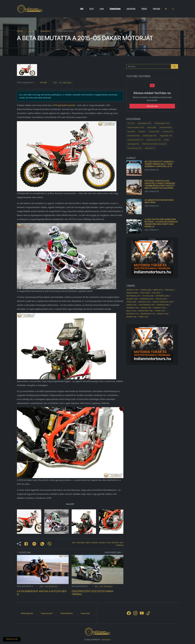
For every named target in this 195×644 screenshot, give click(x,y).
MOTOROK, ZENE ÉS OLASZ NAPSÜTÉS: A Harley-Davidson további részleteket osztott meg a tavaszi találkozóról (160, 184)
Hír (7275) (131, 123)
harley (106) (162, 314)
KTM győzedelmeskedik (64, 105)
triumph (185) (133, 308)
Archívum (131, 9)
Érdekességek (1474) (162, 123)
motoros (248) (162, 296)
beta (88, 543)
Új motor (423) (154, 132)
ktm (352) (156, 293)
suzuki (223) (161, 299)
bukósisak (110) (148, 314)
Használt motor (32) (134, 148)
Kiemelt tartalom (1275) (136, 127)
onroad (43, 82)
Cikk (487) (142, 132)
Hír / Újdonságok (65, 83)
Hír (82, 9)
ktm (109, 543)
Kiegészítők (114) (166, 136)
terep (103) (143, 317)
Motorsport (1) (150, 148)
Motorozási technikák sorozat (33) (154, 144)
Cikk (102, 9)
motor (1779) (132, 290)
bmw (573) (158, 290)
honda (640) (146, 290)
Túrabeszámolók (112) (135, 140)
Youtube (157, 9)
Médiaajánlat (27, 613)
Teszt (92, 9)
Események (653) (166, 127)
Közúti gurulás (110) (153, 140)
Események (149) (133, 136)
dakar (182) (146, 308)
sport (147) (160, 311)
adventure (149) (145, 311)
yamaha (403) (132, 293)
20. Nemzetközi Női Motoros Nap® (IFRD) (159, 201)
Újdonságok (115, 9)
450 (74, 543)
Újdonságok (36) (133, 144)
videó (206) (131, 302)
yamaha (120, 545)
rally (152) (131, 311)
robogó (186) (163, 305)
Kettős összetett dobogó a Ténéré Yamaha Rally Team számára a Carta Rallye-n (159, 164)
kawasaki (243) (147, 299)
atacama (81, 543)
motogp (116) (132, 314)
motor (115, 543)
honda (102, 543)
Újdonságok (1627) (144, 123)
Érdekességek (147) (150, 136)
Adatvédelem (67, 613)
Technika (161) (168, 132)
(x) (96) (167, 140)
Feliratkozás (152, 106)
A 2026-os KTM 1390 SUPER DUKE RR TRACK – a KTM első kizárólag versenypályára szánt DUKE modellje (161, 223)
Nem (55, 83)
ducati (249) (148, 296)
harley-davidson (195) (163, 302)
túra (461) (169, 290)
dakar (94, 543)
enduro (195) (144, 302)
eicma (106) (131, 317)
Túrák (144, 9)
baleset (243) (132, 299)
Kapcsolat (85, 613)
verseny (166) (159, 308)
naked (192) (131, 305)
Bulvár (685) (152, 127)
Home (20, 31)
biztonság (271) (133, 296)
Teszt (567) (131, 132)
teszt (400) (145, 293)
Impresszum (47, 613)
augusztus (45, 31)
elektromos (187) (147, 305)
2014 (32, 31)
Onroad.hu (106, 640)
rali (122, 543)
